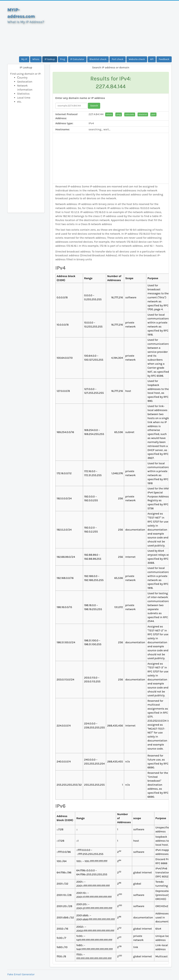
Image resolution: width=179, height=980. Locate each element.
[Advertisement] (111, 28)
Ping (63, 59)
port (153, 114)
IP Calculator (77, 59)
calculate (130, 114)
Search (94, 106)
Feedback (164, 59)
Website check (137, 59)
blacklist (143, 114)
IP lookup (50, 59)
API (152, 59)
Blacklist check (98, 59)
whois (109, 114)
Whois (36, 59)
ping (119, 114)
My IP (24, 59)
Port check (118, 59)
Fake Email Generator (21, 974)
